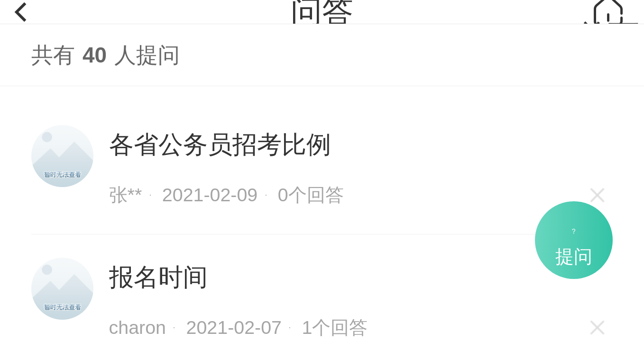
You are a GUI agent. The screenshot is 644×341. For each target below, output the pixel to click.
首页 (608, 22)
